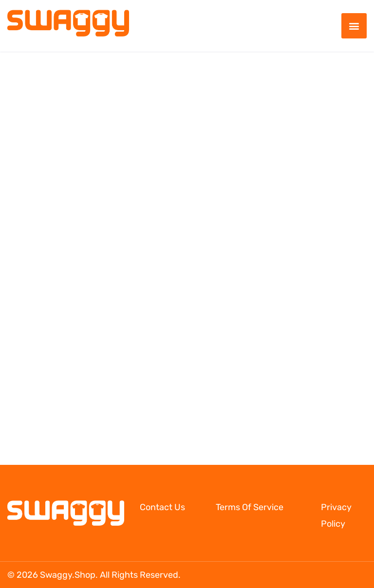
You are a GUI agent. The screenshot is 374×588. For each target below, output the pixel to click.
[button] (354, 26)
